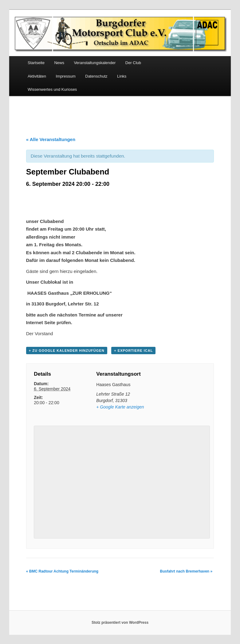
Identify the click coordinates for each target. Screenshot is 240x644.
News (59, 63)
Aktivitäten (37, 76)
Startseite (36, 63)
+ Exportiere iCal (133, 351)
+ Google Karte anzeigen (120, 407)
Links (122, 76)
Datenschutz (96, 76)
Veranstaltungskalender (95, 63)
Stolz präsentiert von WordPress (120, 623)
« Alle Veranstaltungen (51, 139)
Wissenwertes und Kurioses (52, 89)
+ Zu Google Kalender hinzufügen (67, 351)
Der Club (133, 63)
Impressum (65, 76)
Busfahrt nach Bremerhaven (186, 571)
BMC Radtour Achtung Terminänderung (62, 571)
